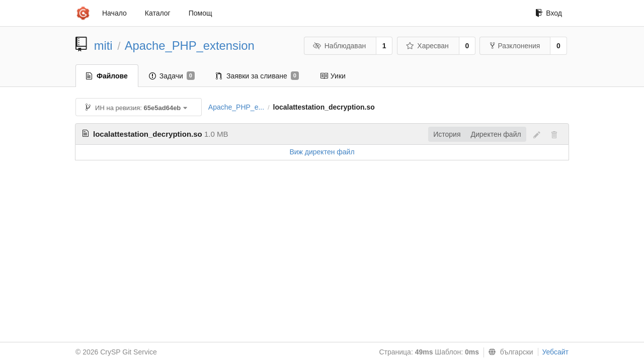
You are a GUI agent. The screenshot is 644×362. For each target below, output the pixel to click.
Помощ (200, 13)
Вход (549, 13)
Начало (114, 13)
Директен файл (496, 134)
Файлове (107, 76)
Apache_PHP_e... (236, 107)
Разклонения (515, 46)
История (447, 134)
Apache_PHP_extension (190, 46)
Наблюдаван (339, 46)
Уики (333, 76)
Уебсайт (555, 352)
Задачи (172, 76)
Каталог (158, 13)
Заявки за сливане (257, 76)
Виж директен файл (322, 152)
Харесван (427, 46)
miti (103, 46)
